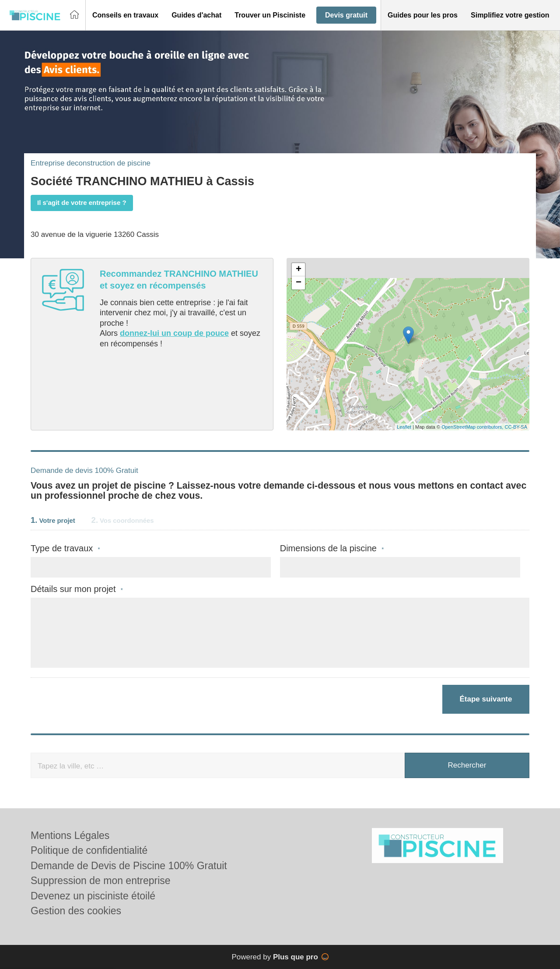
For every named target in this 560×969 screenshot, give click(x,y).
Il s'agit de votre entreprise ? (82, 203)
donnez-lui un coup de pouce (174, 333)
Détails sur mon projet (77, 589)
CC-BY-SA (516, 427)
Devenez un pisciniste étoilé (93, 896)
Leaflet (404, 427)
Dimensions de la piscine (332, 548)
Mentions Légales (70, 835)
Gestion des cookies (76, 911)
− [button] (299, 283)
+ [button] (299, 270)
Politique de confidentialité (89, 850)
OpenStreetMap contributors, (473, 427)
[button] (125, 15)
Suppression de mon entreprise (101, 881)
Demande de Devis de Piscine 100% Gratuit (129, 866)
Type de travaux (65, 548)
